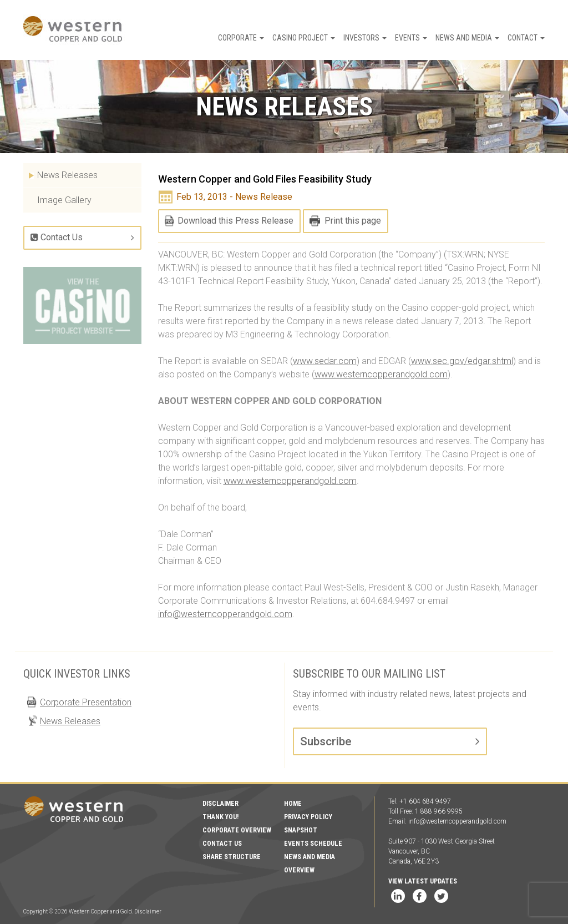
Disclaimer (220, 804)
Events (411, 38)
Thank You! (220, 817)
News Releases (67, 175)
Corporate (241, 38)
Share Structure (232, 857)
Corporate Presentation (86, 702)
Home (293, 804)
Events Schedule (313, 844)
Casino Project (304, 38)
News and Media (467, 38)
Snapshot (301, 830)
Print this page (353, 221)
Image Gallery (64, 200)
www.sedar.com (325, 361)
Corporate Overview (237, 830)
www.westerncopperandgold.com (381, 374)
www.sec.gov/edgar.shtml (462, 361)
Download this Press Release (235, 221)
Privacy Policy (308, 817)
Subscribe (326, 741)
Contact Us (57, 237)
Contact (526, 38)
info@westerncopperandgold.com (225, 614)
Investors (365, 38)
